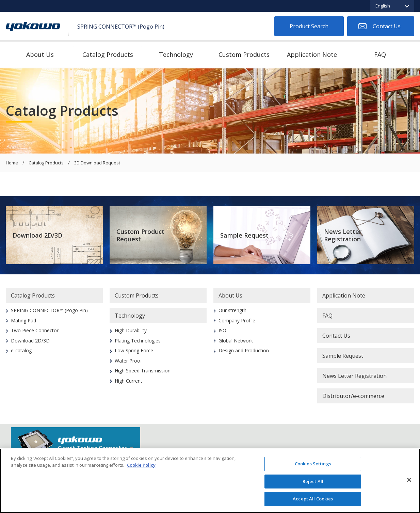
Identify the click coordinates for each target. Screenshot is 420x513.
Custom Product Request (140, 235)
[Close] (409, 480)
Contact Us (387, 26)
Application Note (312, 54)
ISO (222, 330)
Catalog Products (108, 54)
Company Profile (237, 320)
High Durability (131, 330)
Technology (176, 54)
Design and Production (244, 350)
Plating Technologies (138, 341)
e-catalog (21, 350)
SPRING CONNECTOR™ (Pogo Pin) (49, 310)
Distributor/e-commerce (353, 396)
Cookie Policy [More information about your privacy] (141, 465)
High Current (128, 381)
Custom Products (244, 54)
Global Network (236, 341)
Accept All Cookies (313, 499)
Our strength (232, 310)
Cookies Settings (313, 464)
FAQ (380, 54)
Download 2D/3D (37, 235)
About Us (40, 54)
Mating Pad (23, 320)
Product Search (309, 26)
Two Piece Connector (35, 330)
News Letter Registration (343, 235)
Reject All (313, 481)
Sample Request (244, 235)
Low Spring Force (134, 350)
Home (12, 163)
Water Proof (128, 361)
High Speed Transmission (143, 371)
